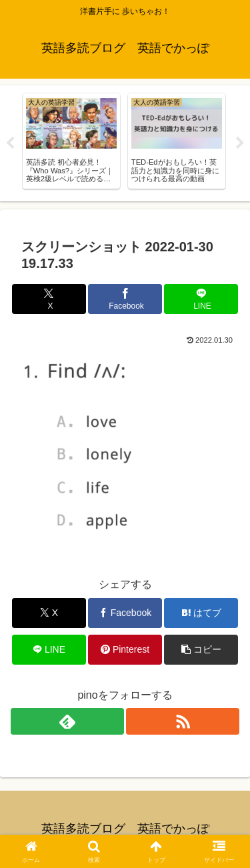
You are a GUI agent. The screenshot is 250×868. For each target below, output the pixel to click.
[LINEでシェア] (201, 299)
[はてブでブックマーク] (201, 613)
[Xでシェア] (49, 299)
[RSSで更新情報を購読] (183, 721)
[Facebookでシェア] (125, 299)
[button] (201, 650)
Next (240, 143)
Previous (10, 143)
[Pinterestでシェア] (125, 650)
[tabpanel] (71, 141)
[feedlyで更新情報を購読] (67, 721)
